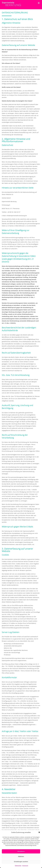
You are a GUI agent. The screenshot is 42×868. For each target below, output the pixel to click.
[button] (39, 832)
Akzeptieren (21, 851)
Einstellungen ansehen (21, 862)
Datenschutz (18, 866)
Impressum (25, 866)
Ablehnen (21, 856)
